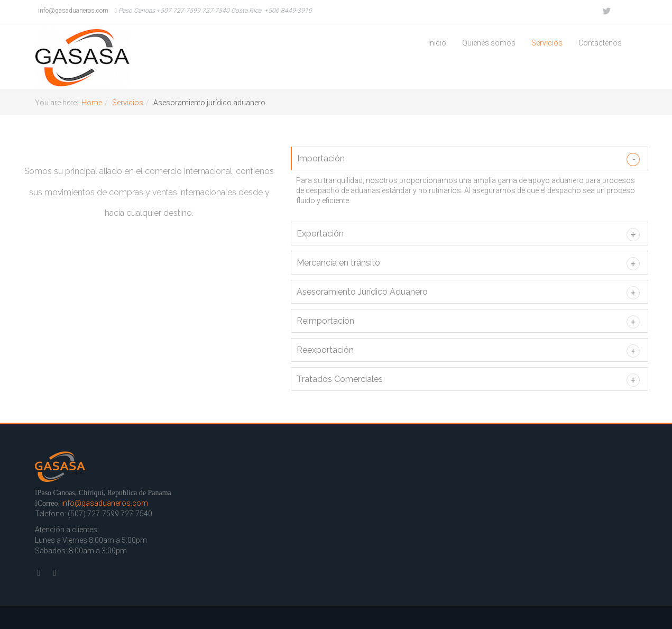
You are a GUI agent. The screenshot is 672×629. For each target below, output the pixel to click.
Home (92, 103)
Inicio (437, 43)
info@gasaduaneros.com (72, 11)
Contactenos (600, 43)
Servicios (547, 43)
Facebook (627, 11)
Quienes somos (489, 43)
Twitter (606, 11)
